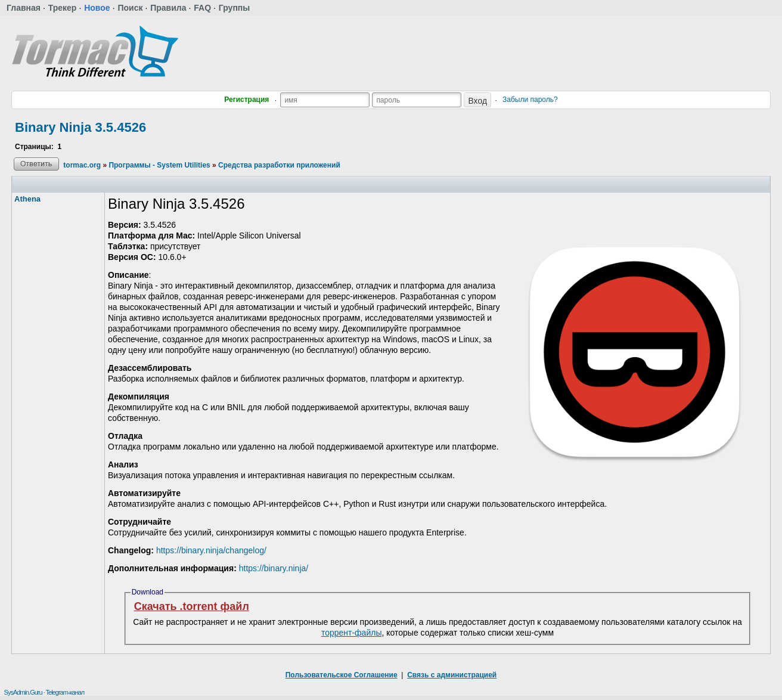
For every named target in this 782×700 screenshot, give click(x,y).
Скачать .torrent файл (192, 606)
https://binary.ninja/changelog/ (211, 550)
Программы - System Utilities (159, 165)
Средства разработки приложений (279, 165)
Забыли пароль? (530, 100)
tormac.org (82, 165)
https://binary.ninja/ (274, 568)
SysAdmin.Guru (23, 692)
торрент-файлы (352, 633)
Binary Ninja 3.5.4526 (80, 127)
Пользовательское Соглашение (342, 675)
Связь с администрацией (452, 675)
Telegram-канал (65, 692)
